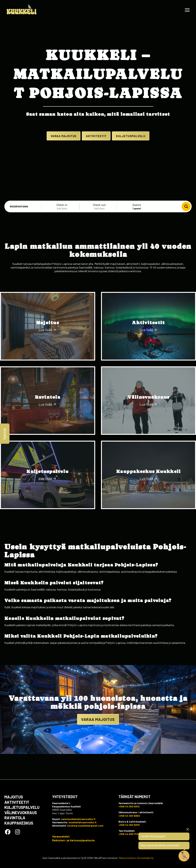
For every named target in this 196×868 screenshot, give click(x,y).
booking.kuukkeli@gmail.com (85, 825)
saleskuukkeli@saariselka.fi (78, 819)
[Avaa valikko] (187, 10)
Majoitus (14, 797)
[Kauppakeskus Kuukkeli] (149, 500)
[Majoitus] (48, 351)
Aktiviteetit (17, 802)
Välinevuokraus (21, 812)
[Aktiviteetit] (149, 351)
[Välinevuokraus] (149, 425)
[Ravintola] (48, 425)
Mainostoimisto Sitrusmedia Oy (136, 858)
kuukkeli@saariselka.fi (83, 822)
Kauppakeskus (19, 823)
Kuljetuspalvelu (22, 807)
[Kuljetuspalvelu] (48, 500)
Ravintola (15, 817)
